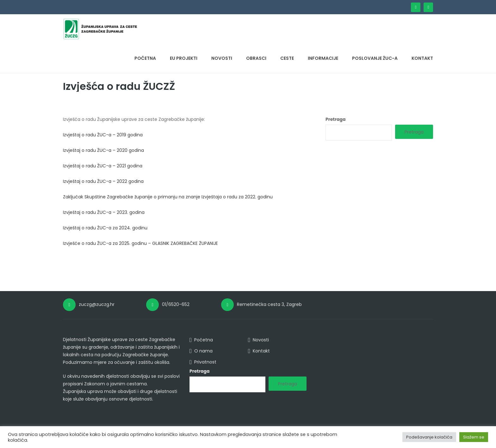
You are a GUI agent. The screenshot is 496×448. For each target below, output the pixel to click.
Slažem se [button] (474, 437)
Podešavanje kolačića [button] (429, 437)
